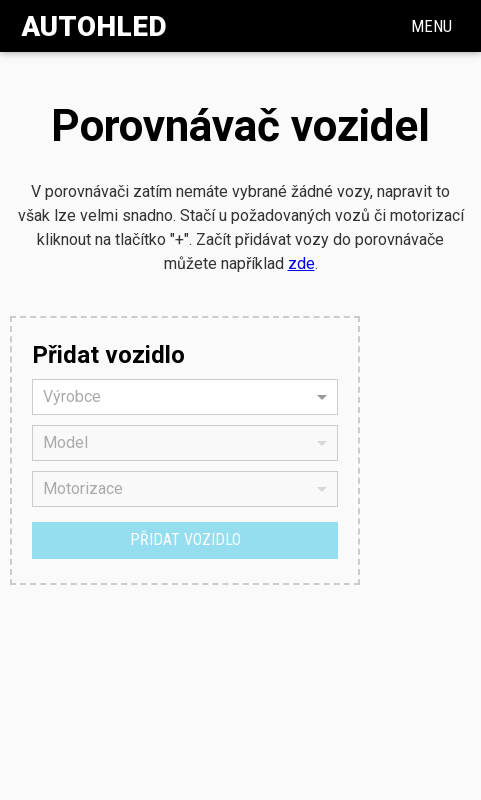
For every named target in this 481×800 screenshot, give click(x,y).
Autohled (94, 26)
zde (301, 263)
